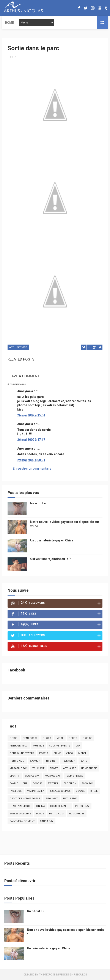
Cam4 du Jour (19, 783)
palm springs (75, 776)
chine (57, 753)
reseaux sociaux (60, 791)
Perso (14, 738)
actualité (69, 768)
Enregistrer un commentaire (32, 469)
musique (38, 746)
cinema (40, 806)
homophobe (77, 814)
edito (84, 761)
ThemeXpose (47, 975)
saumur (35, 761)
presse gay (82, 806)
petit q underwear (22, 753)
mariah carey (35, 791)
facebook (16, 791)
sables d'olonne (20, 814)
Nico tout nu (39, 503)
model (82, 753)
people (44, 753)
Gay (78, 746)
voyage (80, 791)
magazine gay (18, 768)
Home (9, 23)
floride (87, 738)
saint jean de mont (22, 821)
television (69, 761)
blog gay (87, 783)
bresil (94, 791)
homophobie (89, 768)
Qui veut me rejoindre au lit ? (50, 559)
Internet (51, 761)
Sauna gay (47, 821)
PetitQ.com (56, 814)
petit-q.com (17, 761)
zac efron (70, 783)
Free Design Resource (72, 975)
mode (60, 738)
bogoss (38, 783)
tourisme (38, 768)
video (69, 753)
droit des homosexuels (25, 799)
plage (40, 814)
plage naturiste (20, 806)
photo (47, 738)
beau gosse (30, 738)
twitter (53, 783)
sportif (15, 776)
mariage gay (53, 776)
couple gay (32, 776)
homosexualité (60, 806)
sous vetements (60, 746)
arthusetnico (18, 347)
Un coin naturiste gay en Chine (52, 540)
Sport (54, 768)
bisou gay (52, 799)
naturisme (70, 799)
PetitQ (73, 738)
